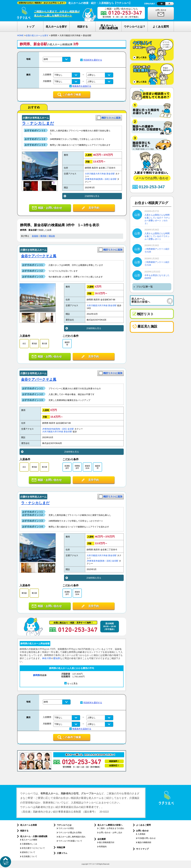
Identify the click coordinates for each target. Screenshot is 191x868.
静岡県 (36, 675)
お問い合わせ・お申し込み (111, 833)
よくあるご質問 (143, 825)
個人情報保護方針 (107, 842)
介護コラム (62, 853)
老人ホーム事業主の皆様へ (110, 825)
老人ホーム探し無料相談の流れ (72, 837)
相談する (24, 831)
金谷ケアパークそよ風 (39, 256)
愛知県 (57, 658)
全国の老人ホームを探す (37, 35)
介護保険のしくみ (29, 844)
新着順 (35, 236)
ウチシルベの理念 (66, 828)
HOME (20, 35)
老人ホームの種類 (29, 840)
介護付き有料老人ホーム (36, 118)
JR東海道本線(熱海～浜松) (97, 179)
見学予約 (94, 208)
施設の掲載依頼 (144, 842)
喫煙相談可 (77, 467)
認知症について (28, 852)
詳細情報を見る (92, 196)
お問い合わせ (161, 10)
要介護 (44, 344)
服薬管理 (67, 343)
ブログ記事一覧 (144, 287)
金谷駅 (113, 179)
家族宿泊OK (87, 467)
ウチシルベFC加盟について (70, 841)
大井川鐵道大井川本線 (95, 174)
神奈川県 (47, 658)
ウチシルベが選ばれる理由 (70, 833)
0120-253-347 (152, 187)
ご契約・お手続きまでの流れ (112, 828)
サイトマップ (142, 849)
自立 (24, 344)
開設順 (52, 236)
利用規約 (103, 847)
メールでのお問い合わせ (152, 178)
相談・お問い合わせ (50, 208)
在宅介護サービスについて (33, 848)
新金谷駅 (111, 174)
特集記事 (61, 847)
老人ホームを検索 (29, 825)
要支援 (34, 344)
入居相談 (141, 834)
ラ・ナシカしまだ (38, 123)
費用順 (43, 236)
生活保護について (29, 856)
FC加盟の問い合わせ (147, 838)
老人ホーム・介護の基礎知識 (34, 836)
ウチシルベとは (64, 825)
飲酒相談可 (67, 467)
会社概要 (102, 839)
